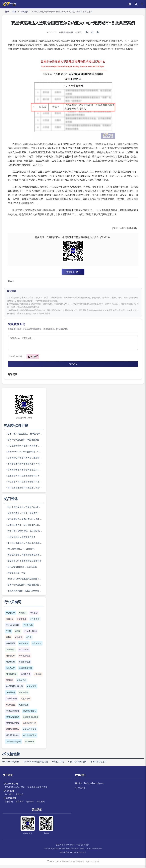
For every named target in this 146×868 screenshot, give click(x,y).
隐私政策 (30, 804)
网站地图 (41, 804)
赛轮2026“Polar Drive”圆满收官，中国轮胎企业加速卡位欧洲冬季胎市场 (26, 455)
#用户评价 (26, 701)
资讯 (14, 12)
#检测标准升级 (30, 726)
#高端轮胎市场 (26, 671)
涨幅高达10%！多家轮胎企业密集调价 (25, 564)
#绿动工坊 (11, 671)
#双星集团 (11, 652)
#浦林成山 (22, 683)
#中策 (9, 634)
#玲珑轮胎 (11, 616)
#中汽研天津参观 (14, 744)
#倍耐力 (23, 616)
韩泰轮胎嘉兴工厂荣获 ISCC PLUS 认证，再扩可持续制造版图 (26, 528)
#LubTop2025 (31, 634)
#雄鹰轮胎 (11, 665)
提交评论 (73, 367)
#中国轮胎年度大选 (15, 689)
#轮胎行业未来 (30, 732)
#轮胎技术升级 (13, 726)
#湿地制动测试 (30, 714)
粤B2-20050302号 (94, 851)
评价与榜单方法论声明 (15, 790)
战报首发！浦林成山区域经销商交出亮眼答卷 (26, 478)
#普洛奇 (10, 683)
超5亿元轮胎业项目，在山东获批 (22, 570)
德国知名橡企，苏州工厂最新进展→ (24, 516)
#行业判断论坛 (30, 738)
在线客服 (80, 791)
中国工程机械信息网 (77, 764)
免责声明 (20, 804)
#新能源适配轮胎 (31, 720)
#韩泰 (9, 640)
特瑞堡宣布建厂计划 (17, 576)
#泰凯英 (10, 622)
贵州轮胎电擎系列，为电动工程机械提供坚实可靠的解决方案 (26, 546)
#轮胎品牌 (24, 695)
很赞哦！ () (73, 272)
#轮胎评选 (32, 689)
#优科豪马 (11, 646)
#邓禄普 (19, 640)
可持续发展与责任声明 (37, 790)
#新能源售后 (12, 677)
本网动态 (20, 797)
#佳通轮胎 (11, 658)
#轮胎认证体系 (13, 720)
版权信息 (9, 804)
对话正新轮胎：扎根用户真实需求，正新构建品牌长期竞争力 (26, 449)
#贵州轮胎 (22, 622)
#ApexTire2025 (13, 628)
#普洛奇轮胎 (25, 665)
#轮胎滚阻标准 (13, 714)
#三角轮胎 (37, 646)
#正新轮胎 (28, 628)
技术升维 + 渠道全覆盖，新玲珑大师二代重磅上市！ (26, 437)
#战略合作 (26, 677)
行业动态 (24, 12)
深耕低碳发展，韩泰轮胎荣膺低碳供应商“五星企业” (26, 558)
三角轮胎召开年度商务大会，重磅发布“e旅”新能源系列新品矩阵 (26, 461)
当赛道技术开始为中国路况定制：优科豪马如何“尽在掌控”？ (26, 466)
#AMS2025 (24, 652)
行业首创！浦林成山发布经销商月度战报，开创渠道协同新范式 (26, 484)
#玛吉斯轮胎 (25, 658)
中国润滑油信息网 (99, 764)
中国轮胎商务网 (83, 848)
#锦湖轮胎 (24, 646)
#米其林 (38, 677)
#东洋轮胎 (24, 708)
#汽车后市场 (12, 701)
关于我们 (9, 797)
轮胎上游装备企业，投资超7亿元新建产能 (26, 510)
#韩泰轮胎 (35, 622)
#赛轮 (18, 634)
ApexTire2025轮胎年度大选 (36, 764)
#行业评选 (11, 695)
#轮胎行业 (11, 708)
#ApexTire (30, 744)
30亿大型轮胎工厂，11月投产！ (22, 552)
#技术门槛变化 (13, 738)
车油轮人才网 (58, 764)
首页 (7, 12)
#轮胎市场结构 (13, 732)
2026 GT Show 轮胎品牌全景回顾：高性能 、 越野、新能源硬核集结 (26, 582)
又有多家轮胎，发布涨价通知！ (22, 540)
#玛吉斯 (34, 616)
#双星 (29, 640)
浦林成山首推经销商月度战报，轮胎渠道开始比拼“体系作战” (26, 490)
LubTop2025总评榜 (11, 764)
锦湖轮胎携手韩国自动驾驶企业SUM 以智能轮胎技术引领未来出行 (26, 472)
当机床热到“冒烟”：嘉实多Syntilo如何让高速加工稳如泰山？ (26, 594)
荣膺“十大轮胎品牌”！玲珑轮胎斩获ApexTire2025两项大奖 (26, 443)
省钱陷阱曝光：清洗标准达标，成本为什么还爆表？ (26, 522)
